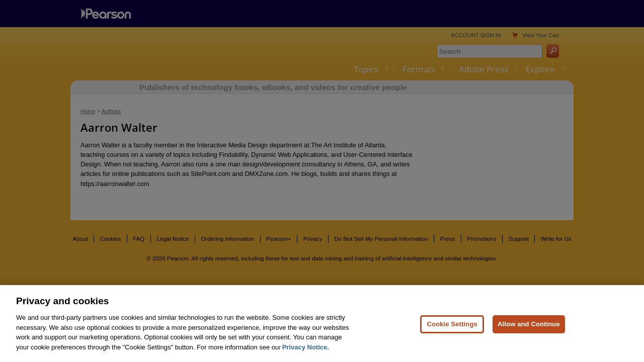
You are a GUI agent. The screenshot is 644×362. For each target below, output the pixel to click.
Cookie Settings (452, 336)
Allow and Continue (529, 336)
